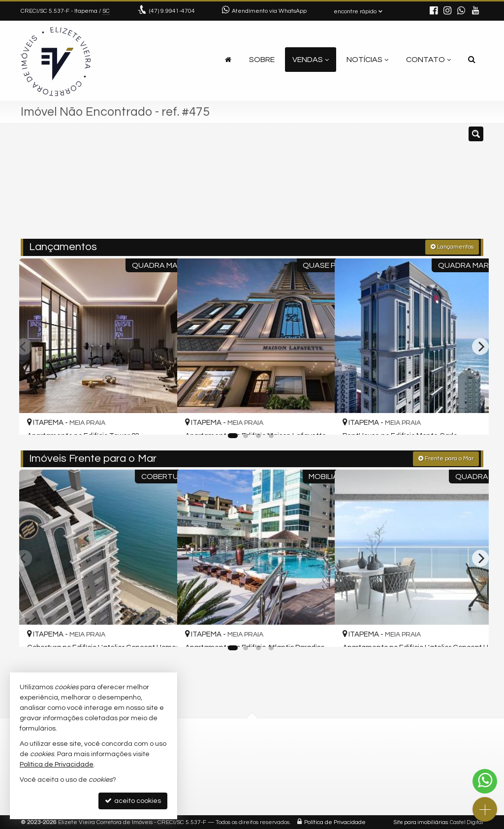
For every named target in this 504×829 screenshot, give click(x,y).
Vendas (311, 60)
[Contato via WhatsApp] (485, 781)
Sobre (262, 60)
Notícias (367, 60)
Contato (428, 60)
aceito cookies (133, 801)
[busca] (472, 60)
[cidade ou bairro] (326, 186)
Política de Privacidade (335, 821)
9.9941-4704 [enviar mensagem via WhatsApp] (172, 11)
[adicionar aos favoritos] (158, 417)
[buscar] (387, 186)
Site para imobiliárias (421, 821)
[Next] (480, 346)
